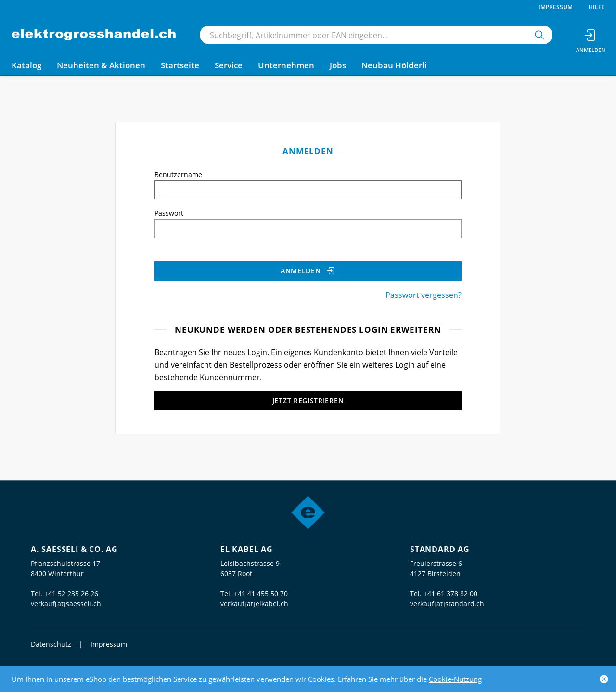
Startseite (180, 65)
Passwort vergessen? (423, 295)
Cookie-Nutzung (455, 679)
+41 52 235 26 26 (71, 594)
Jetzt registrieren (308, 401)
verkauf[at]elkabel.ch (254, 604)
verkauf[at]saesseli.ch (66, 604)
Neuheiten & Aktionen (101, 65)
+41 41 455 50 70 (261, 594)
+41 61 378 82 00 (450, 594)
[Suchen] (539, 35)
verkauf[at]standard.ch (447, 604)
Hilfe (597, 7)
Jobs (338, 65)
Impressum (556, 7)
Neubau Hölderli (394, 65)
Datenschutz (51, 644)
